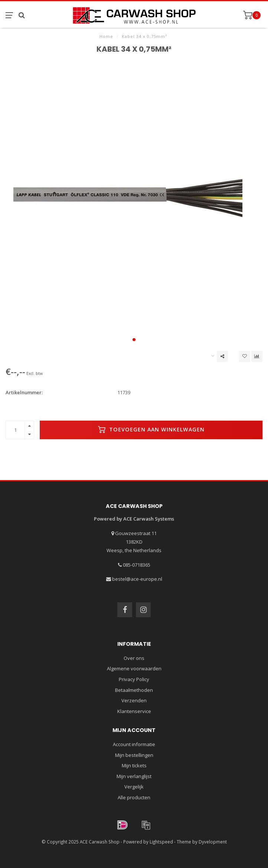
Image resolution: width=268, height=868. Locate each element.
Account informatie (134, 744)
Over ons (134, 658)
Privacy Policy (134, 679)
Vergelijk (134, 787)
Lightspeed (161, 842)
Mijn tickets (134, 765)
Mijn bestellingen (134, 755)
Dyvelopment (213, 842)
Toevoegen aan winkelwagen (151, 430)
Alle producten (134, 797)
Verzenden (134, 700)
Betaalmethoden (134, 690)
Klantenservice (134, 711)
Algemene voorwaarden (134, 668)
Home (106, 36)
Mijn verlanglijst (134, 776)
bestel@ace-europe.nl (137, 579)
